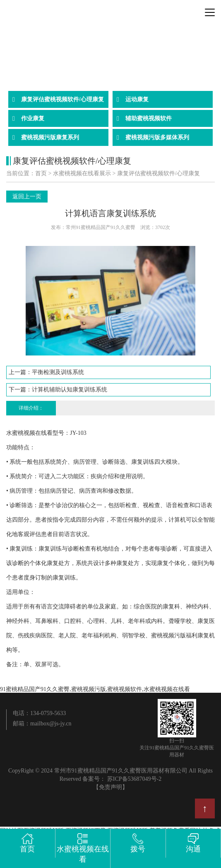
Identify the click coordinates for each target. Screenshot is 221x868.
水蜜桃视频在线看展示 (82, 173)
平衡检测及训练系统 (58, 372)
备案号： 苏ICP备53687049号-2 (122, 779)
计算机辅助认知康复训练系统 (70, 390)
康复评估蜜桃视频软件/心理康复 (159, 173)
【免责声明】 (110, 787)
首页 (41, 173)
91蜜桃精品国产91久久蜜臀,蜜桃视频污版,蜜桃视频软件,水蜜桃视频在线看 (95, 689)
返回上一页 (27, 197)
